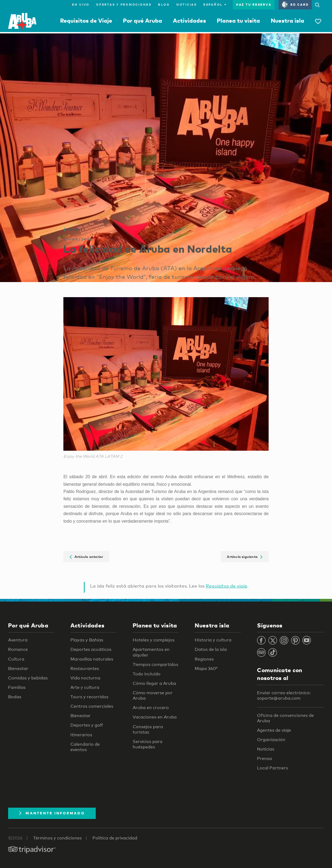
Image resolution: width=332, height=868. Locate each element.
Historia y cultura (213, 640)
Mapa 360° (206, 669)
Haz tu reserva (254, 5)
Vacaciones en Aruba (155, 717)
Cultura (16, 659)
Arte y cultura (85, 687)
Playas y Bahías (87, 640)
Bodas (15, 697)
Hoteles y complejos (154, 640)
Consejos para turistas (148, 729)
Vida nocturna (85, 678)
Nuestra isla (287, 20)
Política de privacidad (115, 838)
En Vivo (80, 5)
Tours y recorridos (89, 697)
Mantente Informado (52, 813)
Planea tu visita (238, 20)
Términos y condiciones (57, 838)
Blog (164, 5)
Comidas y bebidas (28, 678)
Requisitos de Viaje (86, 20)
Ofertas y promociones (124, 5)
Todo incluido (147, 674)
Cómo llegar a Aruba (154, 683)
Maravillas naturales (92, 659)
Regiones (204, 659)
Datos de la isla (211, 649)
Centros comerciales (92, 706)
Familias (17, 687)
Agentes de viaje (274, 730)
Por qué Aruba (143, 20)
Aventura (18, 640)
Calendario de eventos (85, 747)
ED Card (295, 5)
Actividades (189, 20)
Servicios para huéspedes (148, 744)
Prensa (264, 758)
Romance (18, 649)
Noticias (187, 5)
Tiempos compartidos (155, 664)
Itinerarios (81, 735)
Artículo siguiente (244, 557)
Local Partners (273, 768)
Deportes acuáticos (91, 649)
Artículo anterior (86, 557)
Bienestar (18, 669)
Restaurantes (85, 669)
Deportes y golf (87, 725)
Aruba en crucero (151, 708)
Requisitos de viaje (227, 586)
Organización (271, 740)
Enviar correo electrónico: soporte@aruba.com (284, 695)
